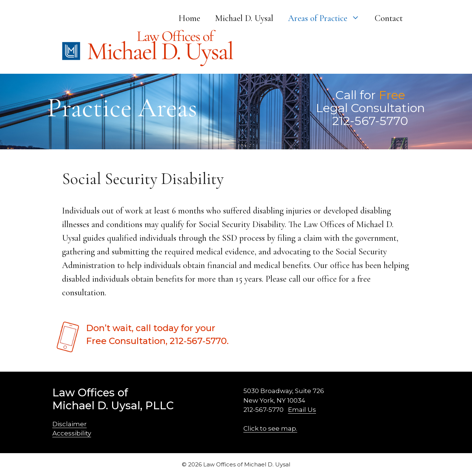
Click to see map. (270, 428)
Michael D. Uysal (244, 18)
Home (189, 18)
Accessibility (72, 433)
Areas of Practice (328, 18)
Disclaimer (70, 424)
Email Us (302, 410)
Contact (389, 18)
